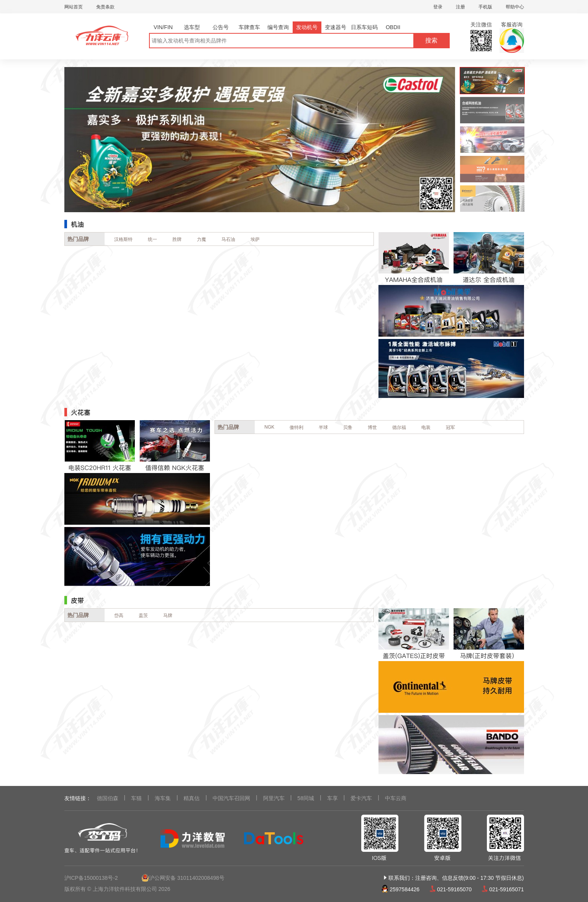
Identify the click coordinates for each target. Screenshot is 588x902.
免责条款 (105, 7)
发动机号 (307, 27)
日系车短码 (364, 27)
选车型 (192, 27)
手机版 (485, 7)
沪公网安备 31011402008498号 (183, 878)
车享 (332, 798)
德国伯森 (108, 798)
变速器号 (336, 27)
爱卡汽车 (361, 798)
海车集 (163, 798)
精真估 (192, 798)
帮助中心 (515, 7)
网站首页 (74, 7)
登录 (438, 7)
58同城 (306, 798)
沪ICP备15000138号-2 (91, 878)
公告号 (221, 27)
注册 (460, 7)
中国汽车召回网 (231, 798)
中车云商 (396, 798)
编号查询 (278, 27)
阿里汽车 (274, 798)
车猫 (136, 798)
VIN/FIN (163, 27)
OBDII (393, 27)
